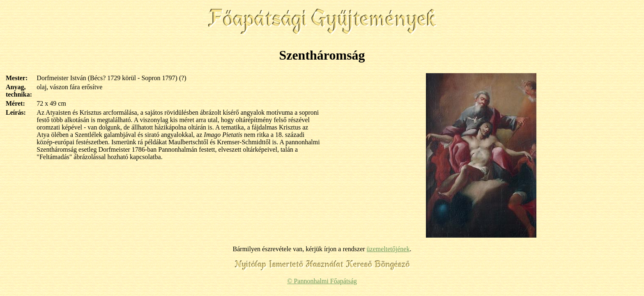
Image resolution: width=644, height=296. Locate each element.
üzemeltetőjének (388, 249)
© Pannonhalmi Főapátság (322, 281)
